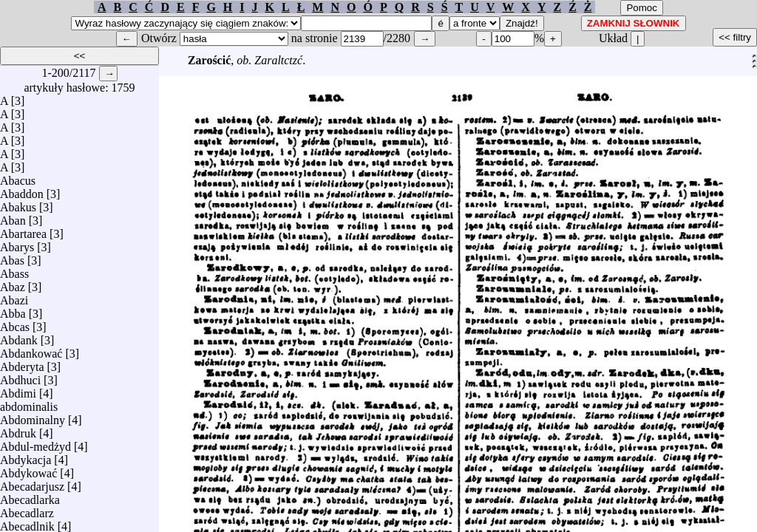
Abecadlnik (27, 523)
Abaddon (22, 190)
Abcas (15, 323)
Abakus (18, 204)
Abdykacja (26, 456)
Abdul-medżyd (35, 443)
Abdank (19, 337)
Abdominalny (33, 416)
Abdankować (31, 350)
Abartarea (23, 230)
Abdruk (18, 430)
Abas (12, 257)
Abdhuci (20, 376)
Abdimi (18, 390)
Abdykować (28, 470)
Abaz (13, 283)
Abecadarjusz (32, 483)
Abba (13, 310)
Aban (13, 217)
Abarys (17, 243)
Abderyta (22, 363)
